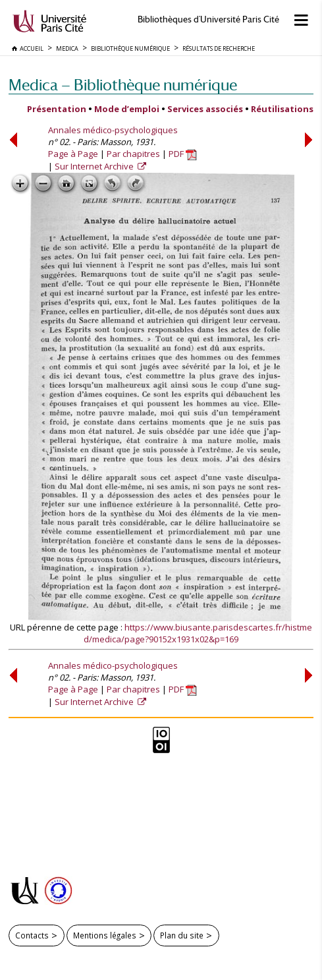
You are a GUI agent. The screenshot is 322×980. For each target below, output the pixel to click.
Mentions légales (105, 935)
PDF (183, 154)
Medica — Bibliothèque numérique (123, 85)
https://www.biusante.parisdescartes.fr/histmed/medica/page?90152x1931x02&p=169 (198, 633)
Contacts (32, 935)
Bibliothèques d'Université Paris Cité (208, 19)
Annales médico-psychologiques (113, 130)
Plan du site (182, 935)
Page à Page (73, 154)
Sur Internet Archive (95, 166)
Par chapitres (133, 154)
